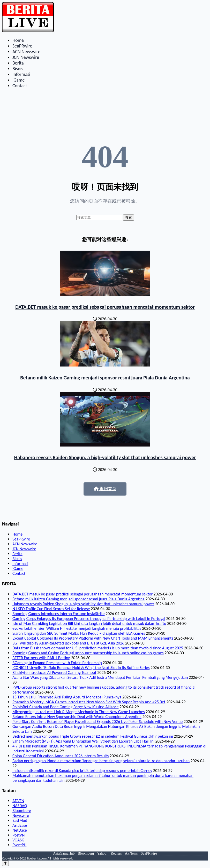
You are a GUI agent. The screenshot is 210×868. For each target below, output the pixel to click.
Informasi (21, 74)
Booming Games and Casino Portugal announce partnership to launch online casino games (88, 653)
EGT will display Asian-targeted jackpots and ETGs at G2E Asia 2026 (68, 643)
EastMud (20, 820)
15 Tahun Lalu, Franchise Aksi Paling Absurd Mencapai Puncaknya (67, 697)
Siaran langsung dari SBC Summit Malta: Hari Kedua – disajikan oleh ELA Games (79, 633)
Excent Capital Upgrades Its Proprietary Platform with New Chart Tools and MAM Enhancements (93, 638)
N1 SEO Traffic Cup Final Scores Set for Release (51, 609)
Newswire (21, 815)
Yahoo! (102, 853)
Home (18, 40)
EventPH (19, 845)
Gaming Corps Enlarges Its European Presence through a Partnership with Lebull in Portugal (89, 619)
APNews (131, 853)
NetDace (20, 830)
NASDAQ (20, 806)
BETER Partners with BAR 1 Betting (41, 658)
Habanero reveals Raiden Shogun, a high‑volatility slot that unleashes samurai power (105, 457)
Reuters (116, 853)
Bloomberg (22, 811)
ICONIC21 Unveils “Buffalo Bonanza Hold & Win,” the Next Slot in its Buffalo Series (81, 668)
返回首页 (105, 489)
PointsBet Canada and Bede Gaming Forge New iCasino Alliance (65, 707)
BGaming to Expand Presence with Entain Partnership (57, 663)
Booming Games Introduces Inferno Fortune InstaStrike (59, 614)
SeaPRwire (22, 46)
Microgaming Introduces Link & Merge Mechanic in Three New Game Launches (79, 712)
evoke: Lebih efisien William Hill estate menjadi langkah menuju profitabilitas (77, 628)
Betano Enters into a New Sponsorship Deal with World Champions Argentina (77, 717)
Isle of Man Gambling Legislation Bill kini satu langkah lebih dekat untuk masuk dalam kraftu (89, 623)
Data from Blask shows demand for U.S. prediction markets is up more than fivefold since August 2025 (98, 648)
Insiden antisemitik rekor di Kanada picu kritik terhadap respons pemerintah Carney (82, 771)
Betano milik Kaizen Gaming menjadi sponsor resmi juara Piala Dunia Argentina (105, 378)
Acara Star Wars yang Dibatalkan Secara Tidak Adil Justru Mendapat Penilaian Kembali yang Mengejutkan (100, 677)
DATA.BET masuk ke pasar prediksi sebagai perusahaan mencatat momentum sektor (105, 307)
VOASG (18, 840)
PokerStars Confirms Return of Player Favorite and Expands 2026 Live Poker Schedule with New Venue (97, 722)
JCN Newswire (26, 57)
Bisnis (18, 69)
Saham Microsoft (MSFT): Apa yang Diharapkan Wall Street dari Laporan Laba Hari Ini (83, 741)
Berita (18, 63)
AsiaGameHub (64, 853)
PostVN (18, 835)
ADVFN (18, 801)
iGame (18, 80)
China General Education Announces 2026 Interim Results (61, 756)
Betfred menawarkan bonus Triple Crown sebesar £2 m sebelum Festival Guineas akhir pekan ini (93, 736)
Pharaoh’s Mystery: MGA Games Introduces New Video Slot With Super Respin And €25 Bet (89, 702)
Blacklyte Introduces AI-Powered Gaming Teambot (54, 672)
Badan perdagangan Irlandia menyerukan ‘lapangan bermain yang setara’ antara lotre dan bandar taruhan (101, 761)
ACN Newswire (26, 52)
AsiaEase (20, 825)
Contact (20, 86)
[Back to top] (5, 863)
